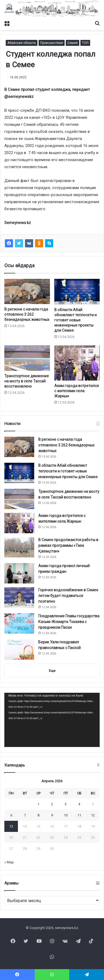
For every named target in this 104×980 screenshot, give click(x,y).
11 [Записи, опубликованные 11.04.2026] (79, 815)
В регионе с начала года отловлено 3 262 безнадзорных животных (27, 314)
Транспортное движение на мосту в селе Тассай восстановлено (27, 381)
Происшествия (52, 43)
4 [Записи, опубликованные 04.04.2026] (79, 804)
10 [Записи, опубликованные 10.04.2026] (66, 815)
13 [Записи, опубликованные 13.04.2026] (11, 826)
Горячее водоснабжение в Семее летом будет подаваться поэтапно (68, 596)
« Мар (9, 862)
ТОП (85, 43)
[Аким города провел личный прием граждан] (19, 573)
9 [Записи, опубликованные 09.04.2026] (52, 815)
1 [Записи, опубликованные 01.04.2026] (38, 804)
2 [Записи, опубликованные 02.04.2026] (52, 804)
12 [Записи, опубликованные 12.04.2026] (93, 815)
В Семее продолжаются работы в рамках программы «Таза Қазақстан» (68, 545)
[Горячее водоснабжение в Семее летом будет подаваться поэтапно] (19, 597)
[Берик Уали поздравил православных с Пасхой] (19, 649)
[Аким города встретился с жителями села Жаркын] (77, 363)
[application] (52, 720)
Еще (52, 671)
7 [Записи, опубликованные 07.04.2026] (25, 815)
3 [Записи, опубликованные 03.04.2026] (66, 804)
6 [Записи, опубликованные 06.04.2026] (11, 815)
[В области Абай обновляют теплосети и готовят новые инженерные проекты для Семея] (77, 292)
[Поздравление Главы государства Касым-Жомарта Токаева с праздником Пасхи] (19, 623)
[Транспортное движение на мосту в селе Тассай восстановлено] (27, 358)
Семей (73, 43)
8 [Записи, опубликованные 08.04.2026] (38, 815)
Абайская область (22, 43)
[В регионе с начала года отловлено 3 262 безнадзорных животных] (27, 291)
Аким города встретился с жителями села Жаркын (77, 391)
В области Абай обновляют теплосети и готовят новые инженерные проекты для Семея (75, 320)
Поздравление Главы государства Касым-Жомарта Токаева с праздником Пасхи (69, 622)
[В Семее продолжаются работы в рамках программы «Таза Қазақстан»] (19, 547)
